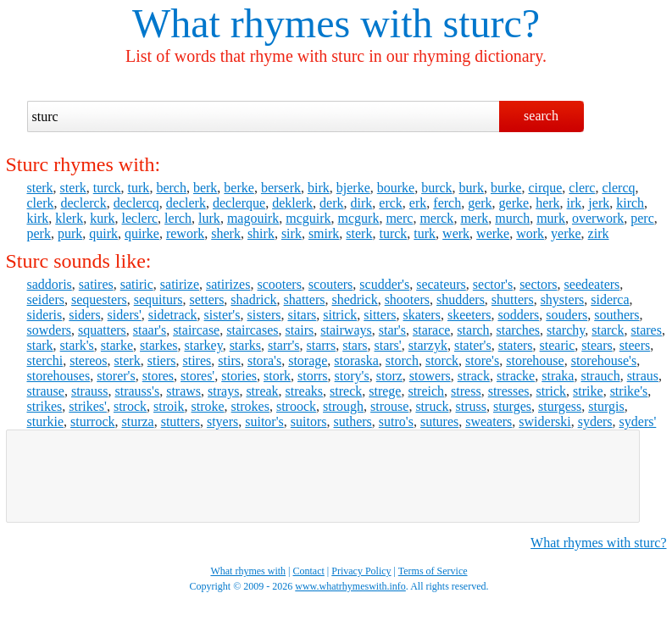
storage (308, 360)
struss (470, 406)
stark (40, 345)
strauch (600, 376)
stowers (430, 376)
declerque (239, 203)
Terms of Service (433, 571)
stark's (77, 345)
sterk (40, 188)
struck (432, 406)
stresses (509, 391)
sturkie (46, 421)
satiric (137, 284)
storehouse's (604, 360)
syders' (638, 421)
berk (205, 188)
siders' (125, 315)
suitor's (264, 421)
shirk (261, 233)
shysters (563, 299)
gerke (514, 203)
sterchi (45, 360)
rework (185, 233)
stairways (346, 330)
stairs (300, 330)
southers (616, 315)
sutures (439, 421)
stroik (169, 406)
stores (158, 376)
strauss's (138, 391)
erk (418, 203)
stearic (558, 345)
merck (436, 218)
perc (642, 218)
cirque (545, 188)
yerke (566, 233)
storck (442, 360)
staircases (252, 330)
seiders (46, 299)
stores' (197, 376)
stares (646, 330)
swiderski (544, 421)
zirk (599, 233)
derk (331, 203)
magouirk (253, 218)
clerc (582, 188)
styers (222, 421)
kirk (38, 218)
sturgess (560, 406)
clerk (41, 203)
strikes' (88, 406)
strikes (45, 406)
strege (385, 391)
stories (239, 376)
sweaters (489, 421)
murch (512, 218)
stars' (388, 345)
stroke (208, 406)
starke (117, 345)
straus (643, 376)
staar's (150, 330)
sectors (538, 284)
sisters (264, 315)
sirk (292, 233)
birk (319, 188)
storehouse (535, 360)
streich (426, 391)
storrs (313, 376)
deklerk (292, 203)
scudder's (384, 284)
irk (575, 203)
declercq (136, 203)
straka (558, 376)
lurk (209, 218)
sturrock (92, 421)
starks (245, 345)
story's (352, 376)
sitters (380, 315)
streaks (304, 391)
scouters (330, 284)
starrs (322, 345)
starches (519, 330)
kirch (630, 203)
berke (239, 188)
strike (588, 391)
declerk (186, 203)
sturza (137, 421)
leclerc (139, 218)
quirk (103, 233)
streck (346, 391)
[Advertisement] (323, 476)
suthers (352, 421)
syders (595, 421)
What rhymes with (283, 23)
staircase (196, 330)
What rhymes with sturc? (598, 543)
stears (597, 345)
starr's (284, 345)
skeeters (469, 315)
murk (551, 218)
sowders (49, 330)
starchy (566, 330)
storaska (356, 360)
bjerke (353, 188)
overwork (598, 218)
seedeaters (592, 284)
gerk (480, 203)
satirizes (228, 284)
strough (343, 406)
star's (392, 330)
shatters (305, 299)
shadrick (253, 299)
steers (635, 345)
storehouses (59, 376)
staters (516, 345)
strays (223, 391)
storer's (116, 376)
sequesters (99, 299)
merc (399, 218)
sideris (45, 315)
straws (183, 391)
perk (39, 233)
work (530, 233)
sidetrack (173, 315)
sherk (226, 233)
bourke (396, 188)
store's (482, 360)
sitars (302, 315)
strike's (629, 391)
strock (130, 406)
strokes (250, 406)
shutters (513, 299)
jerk (599, 203)
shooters (407, 299)
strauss (90, 391)
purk (70, 233)
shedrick (354, 299)
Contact (309, 571)
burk (472, 188)
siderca (610, 299)
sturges (512, 406)
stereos (88, 360)
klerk (69, 218)
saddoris (50, 284)
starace (431, 330)
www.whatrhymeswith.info (350, 586)
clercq (618, 188)
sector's (493, 284)
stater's (473, 345)
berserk (281, 188)
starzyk (428, 345)
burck (436, 188)
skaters (421, 315)
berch (171, 188)
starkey (203, 345)
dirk (362, 203)
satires (96, 284)
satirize (180, 284)
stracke (516, 376)
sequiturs (158, 299)
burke (506, 188)
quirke (142, 233)
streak (262, 391)
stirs (229, 360)
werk (456, 233)
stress (466, 391)
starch (473, 330)
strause (46, 391)
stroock (296, 406)
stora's (264, 360)
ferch (447, 203)
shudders (461, 299)
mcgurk (359, 218)
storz (389, 376)
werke (493, 233)
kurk (102, 218)
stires (197, 360)
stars (355, 345)
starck (608, 330)
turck (107, 188)
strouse (389, 406)
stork (277, 376)
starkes (158, 345)
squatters (102, 330)
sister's (222, 315)
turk (139, 188)
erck (391, 203)
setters (206, 299)
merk (474, 218)
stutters (180, 421)
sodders (518, 315)
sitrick (340, 315)
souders (566, 315)
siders (84, 315)
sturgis (606, 406)
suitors (309, 421)
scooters (279, 284)
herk (547, 203)
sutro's (396, 421)
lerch (178, 218)
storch (402, 360)
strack (474, 376)
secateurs (441, 284)
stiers (162, 360)
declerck (83, 203)
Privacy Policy (361, 571)
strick (552, 391)
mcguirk (308, 218)
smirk (324, 233)
